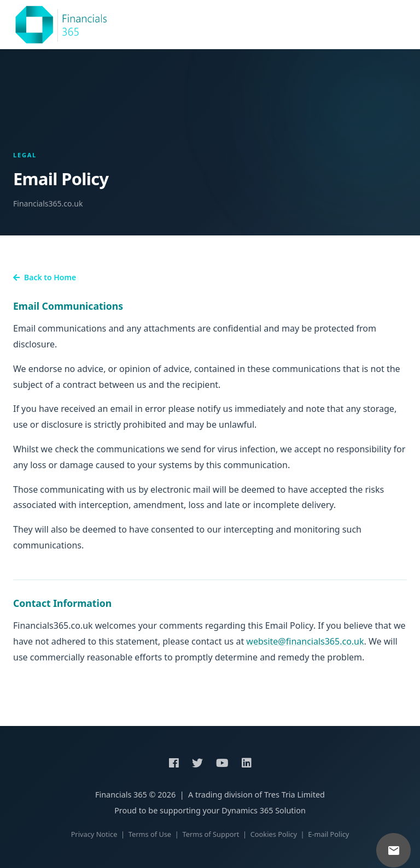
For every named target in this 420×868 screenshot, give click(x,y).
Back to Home (45, 277)
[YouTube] (222, 763)
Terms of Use (150, 834)
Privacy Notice (94, 834)
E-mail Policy (328, 834)
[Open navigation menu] (399, 25)
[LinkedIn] (247, 763)
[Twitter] (197, 763)
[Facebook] (174, 763)
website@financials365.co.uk (305, 641)
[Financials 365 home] (61, 25)
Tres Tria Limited (294, 795)
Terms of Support (211, 834)
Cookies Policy (274, 834)
